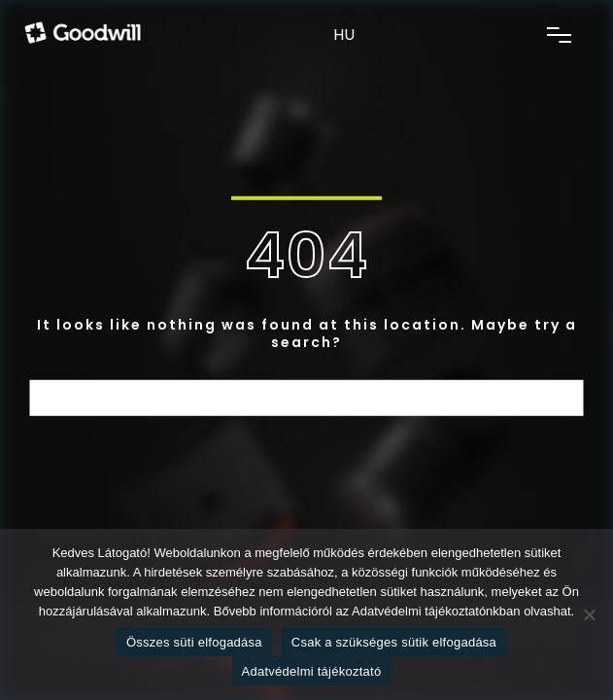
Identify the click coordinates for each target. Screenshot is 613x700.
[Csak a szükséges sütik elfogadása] (589, 614)
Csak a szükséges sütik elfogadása (394, 642)
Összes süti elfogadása (194, 642)
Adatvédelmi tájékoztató (312, 671)
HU (344, 35)
